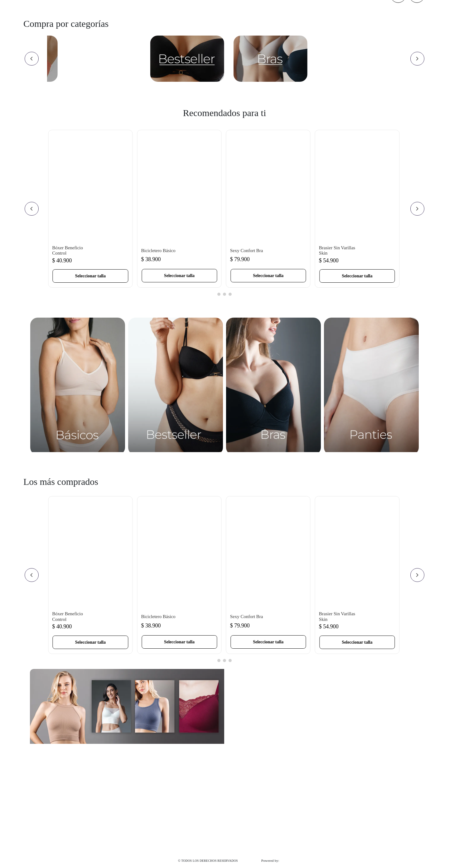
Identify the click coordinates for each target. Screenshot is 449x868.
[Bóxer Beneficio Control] (90, 209)
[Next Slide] (417, 59)
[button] (90, 276)
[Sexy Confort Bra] (268, 209)
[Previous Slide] (32, 59)
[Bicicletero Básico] (179, 209)
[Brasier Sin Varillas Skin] (357, 209)
